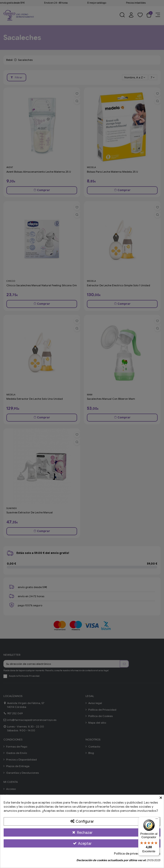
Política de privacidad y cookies (137, 854)
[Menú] (157, 820)
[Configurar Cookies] (82, 821)
